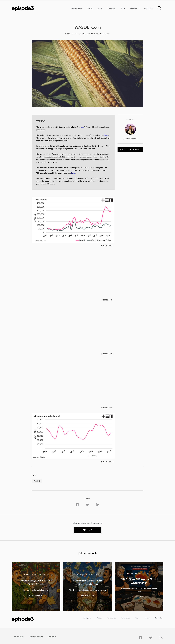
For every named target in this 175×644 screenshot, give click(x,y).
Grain (90, 8)
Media (147, 618)
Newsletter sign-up (129, 149)
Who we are (112, 618)
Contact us (148, 8)
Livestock (112, 8)
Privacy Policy (19, 637)
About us (133, 8)
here (83, 127)
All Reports (87, 618)
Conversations (77, 8)
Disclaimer (52, 637)
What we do (126, 618)
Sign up (87, 530)
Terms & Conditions (36, 637)
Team (137, 618)
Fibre (123, 8)
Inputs (100, 8)
